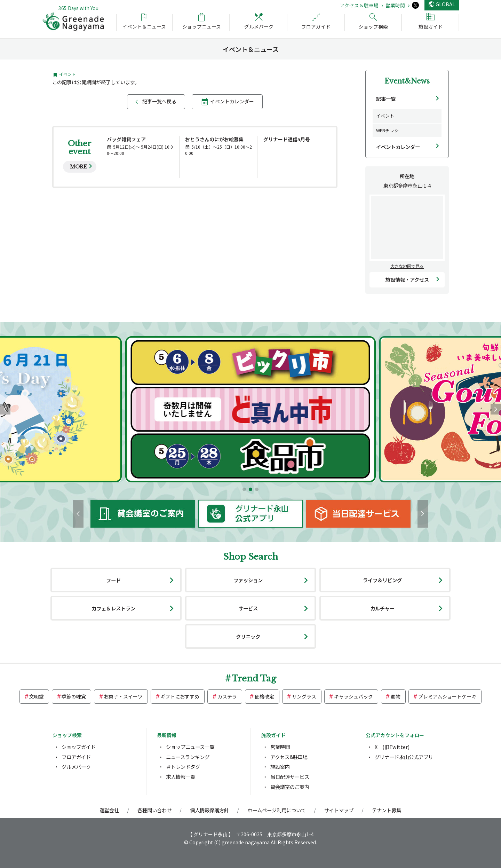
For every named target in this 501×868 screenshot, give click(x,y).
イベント (385, 116)
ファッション (248, 580)
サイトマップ (339, 810)
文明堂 (37, 696)
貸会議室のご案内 (290, 787)
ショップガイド (79, 747)
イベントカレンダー (232, 101)
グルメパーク (76, 767)
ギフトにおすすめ (180, 696)
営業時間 (395, 5)
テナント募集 (387, 810)
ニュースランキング (188, 757)
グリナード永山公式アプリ (404, 757)
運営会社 (109, 810)
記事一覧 (386, 99)
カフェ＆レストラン (113, 608)
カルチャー (382, 608)
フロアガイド (76, 757)
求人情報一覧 (181, 777)
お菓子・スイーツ (123, 696)
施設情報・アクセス (407, 279)
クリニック (248, 636)
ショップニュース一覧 (190, 747)
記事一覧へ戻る (159, 101)
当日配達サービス (290, 777)
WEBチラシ (387, 130)
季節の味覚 (74, 696)
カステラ (227, 696)
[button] (244, 489)
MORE (78, 167)
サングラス (304, 696)
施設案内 (280, 767)
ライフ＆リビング (382, 580)
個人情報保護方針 (209, 810)
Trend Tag (254, 678)
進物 (396, 696)
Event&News (407, 81)
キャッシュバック (353, 696)
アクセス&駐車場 (289, 757)
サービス (248, 608)
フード (113, 580)
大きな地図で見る (407, 266)
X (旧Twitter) (392, 747)
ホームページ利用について (277, 810)
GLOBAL (445, 4)
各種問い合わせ (154, 810)
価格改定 (264, 696)
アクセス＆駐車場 (359, 5)
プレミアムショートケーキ (447, 696)
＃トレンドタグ (183, 767)
